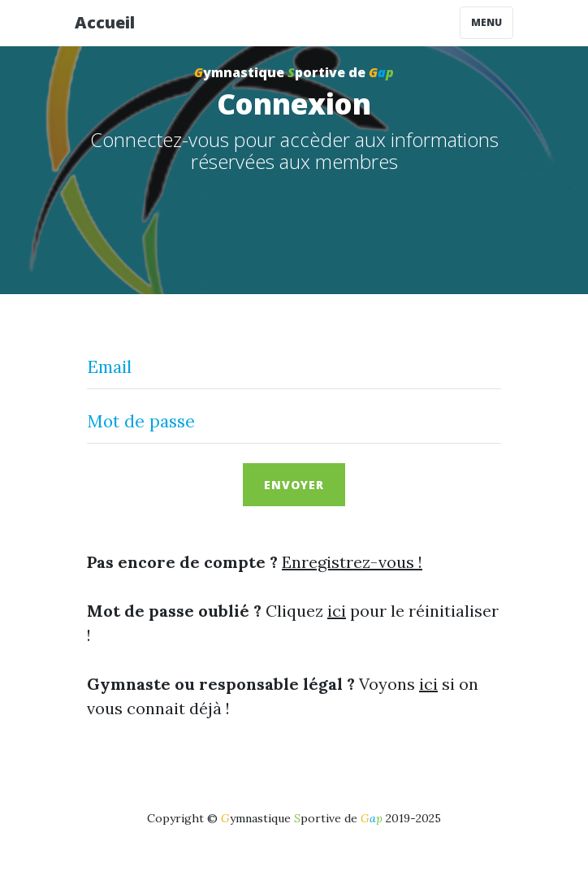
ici (337, 611)
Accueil (105, 22)
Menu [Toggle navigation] (486, 22)
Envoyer (294, 485)
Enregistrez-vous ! (352, 562)
